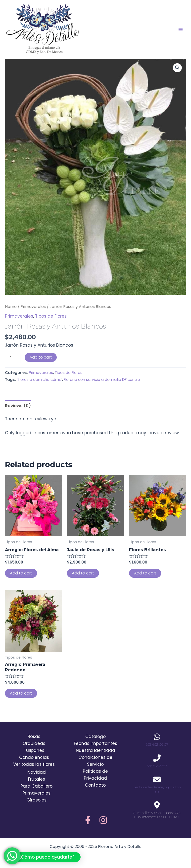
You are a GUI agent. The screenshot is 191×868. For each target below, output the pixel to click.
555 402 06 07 (157, 744)
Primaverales (33, 307)
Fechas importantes (95, 743)
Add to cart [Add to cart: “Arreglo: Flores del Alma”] (21, 573)
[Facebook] (88, 820)
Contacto (95, 785)
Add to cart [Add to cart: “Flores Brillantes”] (145, 573)
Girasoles (37, 800)
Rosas (34, 736)
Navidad (37, 772)
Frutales (37, 779)
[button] (43, 857)
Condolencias (34, 757)
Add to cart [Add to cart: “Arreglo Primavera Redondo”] (21, 693)
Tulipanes (34, 750)
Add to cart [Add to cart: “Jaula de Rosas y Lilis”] (83, 573)
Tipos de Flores (51, 316)
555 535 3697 (157, 766)
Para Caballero (36, 786)
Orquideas (34, 743)
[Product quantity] (13, 358)
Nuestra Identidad (95, 750)
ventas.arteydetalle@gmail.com (157, 789)
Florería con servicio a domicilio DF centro (102, 380)
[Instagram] (103, 820)
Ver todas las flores (34, 764)
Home (11, 307)
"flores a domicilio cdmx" (39, 380)
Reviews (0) (18, 406)
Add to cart (41, 357)
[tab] (18, 406)
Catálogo (95, 736)
